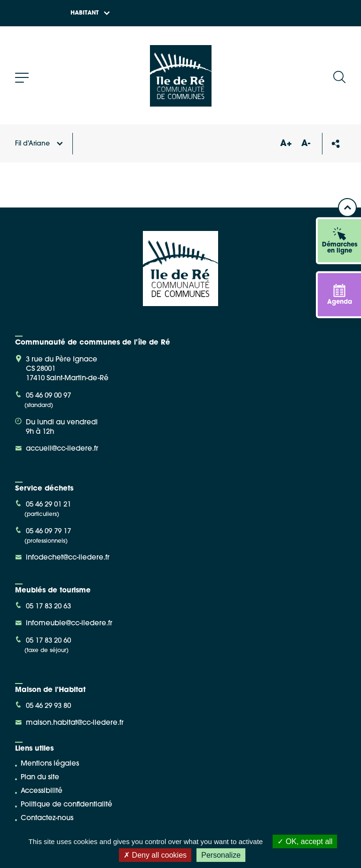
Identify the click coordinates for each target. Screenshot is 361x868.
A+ (286, 144)
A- (306, 144)
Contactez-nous (47, 818)
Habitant (90, 13)
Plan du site (40, 778)
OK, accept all (305, 841)
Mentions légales (50, 764)
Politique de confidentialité (67, 805)
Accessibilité (42, 791)
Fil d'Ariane (39, 144)
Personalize (221, 855)
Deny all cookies (155, 855)
